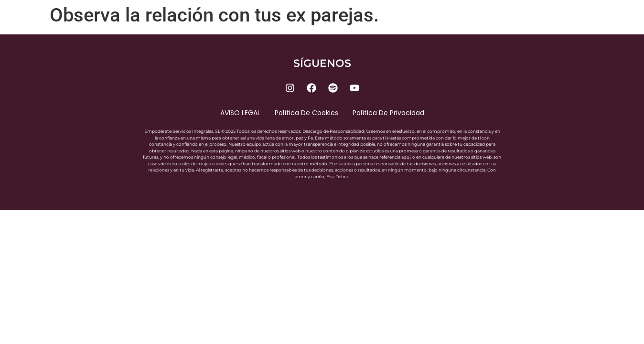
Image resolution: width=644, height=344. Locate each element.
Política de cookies (306, 113)
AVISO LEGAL (240, 113)
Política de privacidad (388, 113)
